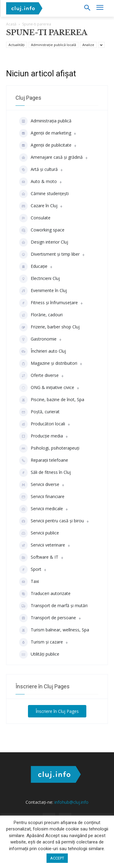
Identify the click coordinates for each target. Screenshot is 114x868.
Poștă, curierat (39, 412)
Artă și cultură (38, 170)
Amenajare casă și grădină (51, 158)
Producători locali (42, 424)
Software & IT (39, 557)
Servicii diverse (39, 485)
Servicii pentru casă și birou (52, 521)
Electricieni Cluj (40, 279)
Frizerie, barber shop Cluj (49, 327)
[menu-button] (100, 8)
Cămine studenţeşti (44, 194)
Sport (30, 570)
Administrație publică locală (54, 45)
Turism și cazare (41, 642)
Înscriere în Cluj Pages (57, 711)
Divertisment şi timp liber (49, 254)
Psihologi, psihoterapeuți (49, 448)
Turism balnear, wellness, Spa (54, 630)
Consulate (35, 218)
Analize (88, 45)
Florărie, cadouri (41, 315)
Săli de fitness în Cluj (45, 473)
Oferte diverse (39, 376)
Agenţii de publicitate (45, 145)
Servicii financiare (42, 497)
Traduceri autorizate (45, 594)
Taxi (29, 582)
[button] (87, 8)
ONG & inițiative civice (47, 388)
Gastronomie (38, 339)
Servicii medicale (41, 509)
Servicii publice (39, 533)
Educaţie (33, 267)
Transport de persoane (48, 618)
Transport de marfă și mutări (53, 606)
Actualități (17, 45)
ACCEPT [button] (57, 858)
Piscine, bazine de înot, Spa (52, 400)
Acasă (11, 24)
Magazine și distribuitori (48, 364)
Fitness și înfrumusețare (48, 303)
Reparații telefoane (44, 461)
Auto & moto (38, 182)
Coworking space (42, 230)
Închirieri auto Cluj (43, 351)
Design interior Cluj (44, 242)
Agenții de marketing (45, 133)
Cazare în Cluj (38, 206)
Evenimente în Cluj (43, 291)
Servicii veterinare (42, 545)
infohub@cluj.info (71, 802)
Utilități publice (39, 654)
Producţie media (41, 436)
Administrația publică (45, 121)
